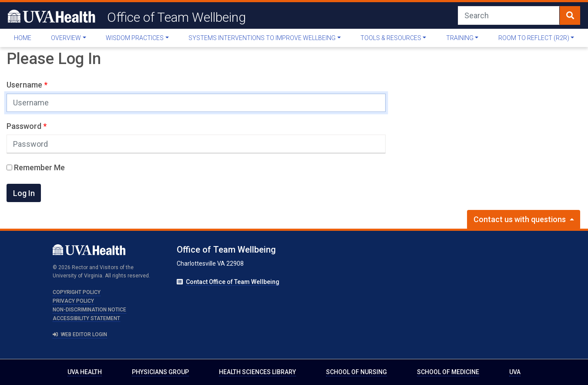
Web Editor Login (80, 334)
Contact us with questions (521, 219)
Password (25, 126)
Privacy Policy (73, 301)
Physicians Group (160, 372)
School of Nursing (356, 372)
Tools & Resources (391, 38)
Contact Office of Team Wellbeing (233, 282)
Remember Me (36, 167)
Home (23, 38)
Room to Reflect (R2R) (534, 38)
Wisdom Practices (135, 38)
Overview (66, 38)
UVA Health (85, 372)
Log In (24, 193)
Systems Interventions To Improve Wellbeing (262, 38)
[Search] (509, 15)
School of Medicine (448, 372)
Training (460, 38)
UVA (515, 372)
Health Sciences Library (257, 372)
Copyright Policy (77, 292)
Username (25, 85)
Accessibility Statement (86, 318)
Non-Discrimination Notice (89, 310)
